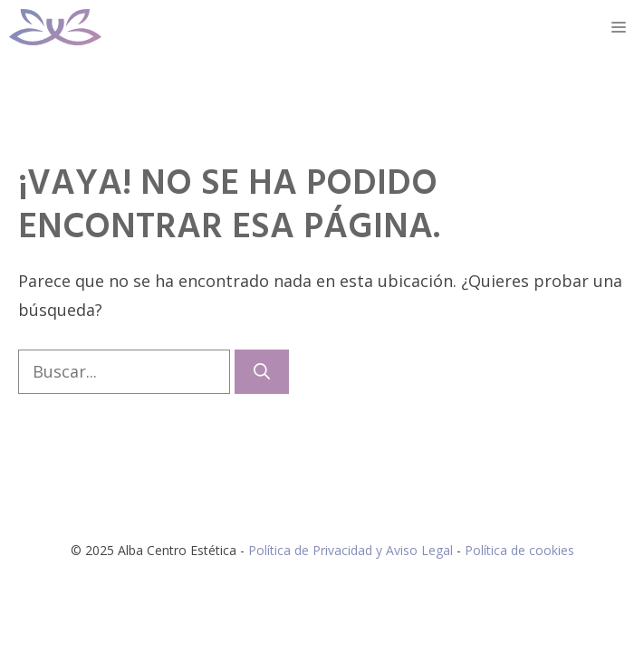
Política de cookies (519, 550)
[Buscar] (262, 372)
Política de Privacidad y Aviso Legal (352, 550)
